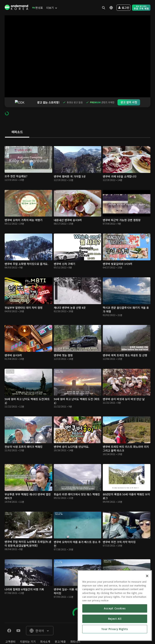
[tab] (17, 122)
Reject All (115, 635)
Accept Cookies (115, 625)
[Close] (147, 592)
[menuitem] (37, 8)
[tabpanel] (77, 370)
